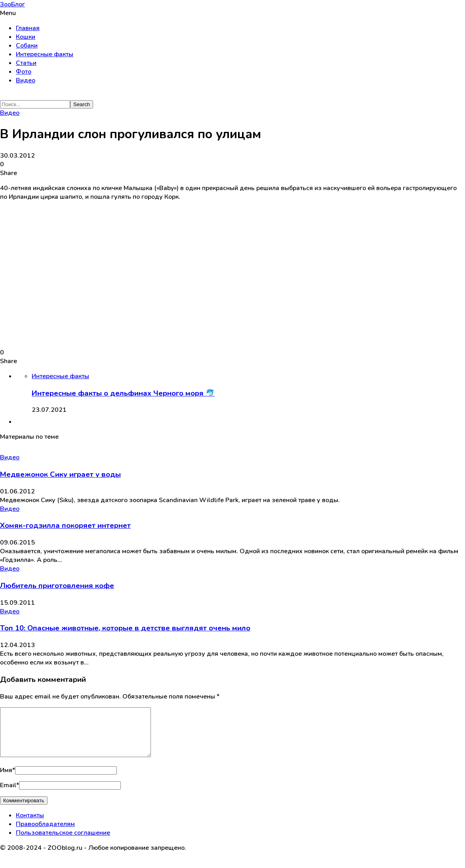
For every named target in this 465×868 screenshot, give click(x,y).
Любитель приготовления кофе (57, 586)
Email (10, 795)
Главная (28, 28)
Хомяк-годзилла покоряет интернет (65, 525)
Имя (8, 780)
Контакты (30, 825)
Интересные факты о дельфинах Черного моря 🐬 (123, 393)
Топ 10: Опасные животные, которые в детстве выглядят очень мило (125, 628)
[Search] (35, 104)
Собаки (27, 46)
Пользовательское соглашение (63, 842)
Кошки (26, 37)
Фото (24, 72)
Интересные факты (45, 54)
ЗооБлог (12, 4)
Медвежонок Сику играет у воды (60, 474)
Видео (26, 80)
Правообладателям (45, 834)
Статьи (26, 63)
